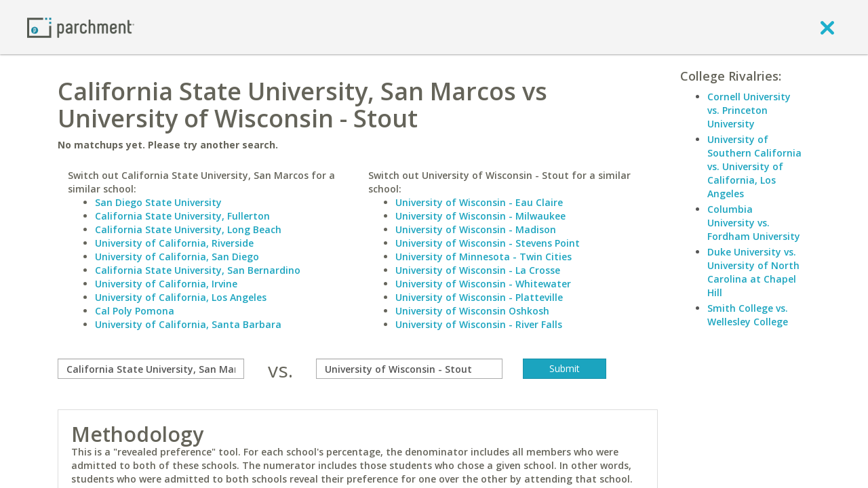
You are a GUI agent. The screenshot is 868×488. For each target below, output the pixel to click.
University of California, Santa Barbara (188, 324)
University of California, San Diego (177, 257)
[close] (827, 27)
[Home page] (81, 27)
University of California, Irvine (166, 284)
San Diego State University (158, 202)
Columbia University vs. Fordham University (754, 223)
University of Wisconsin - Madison (476, 229)
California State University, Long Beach (188, 229)
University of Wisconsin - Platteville (479, 297)
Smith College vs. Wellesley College (748, 315)
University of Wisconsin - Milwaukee (480, 216)
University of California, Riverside (174, 243)
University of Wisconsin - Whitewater (483, 284)
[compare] (151, 369)
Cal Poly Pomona (135, 311)
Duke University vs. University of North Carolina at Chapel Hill (753, 272)
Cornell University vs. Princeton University (749, 110)
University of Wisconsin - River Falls (479, 324)
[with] (409, 369)
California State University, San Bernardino (198, 270)
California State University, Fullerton (182, 216)
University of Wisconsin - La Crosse (478, 270)
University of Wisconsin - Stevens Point (488, 243)
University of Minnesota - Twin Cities (484, 257)
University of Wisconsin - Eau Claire (479, 202)
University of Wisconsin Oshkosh (472, 311)
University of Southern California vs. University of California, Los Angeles (754, 166)
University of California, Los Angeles (181, 297)
